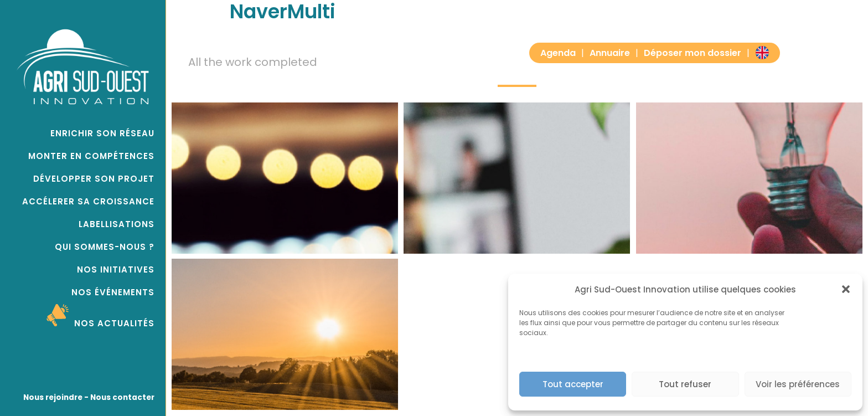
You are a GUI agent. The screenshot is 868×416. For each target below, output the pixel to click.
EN (762, 52)
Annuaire (610, 53)
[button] (846, 289)
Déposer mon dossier (693, 53)
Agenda (558, 53)
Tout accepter (573, 384)
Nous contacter (122, 397)
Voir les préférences (798, 384)
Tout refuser (685, 384)
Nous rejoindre (53, 397)
